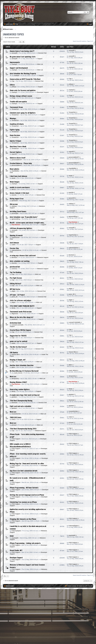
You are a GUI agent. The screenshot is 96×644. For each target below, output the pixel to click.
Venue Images (15, 182)
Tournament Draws (16, 107)
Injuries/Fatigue (15, 141)
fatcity (13, 308)
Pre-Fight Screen (16, 278)
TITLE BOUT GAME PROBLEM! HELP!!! (22, 306)
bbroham (14, 257)
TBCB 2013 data (16, 417)
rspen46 (14, 154)
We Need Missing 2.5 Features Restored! (24, 371)
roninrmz (14, 269)
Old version (14, 204)
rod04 (13, 245)
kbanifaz (14, 263)
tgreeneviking (16, 219)
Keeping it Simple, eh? (18, 360)
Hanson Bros (16, 354)
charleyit (14, 64)
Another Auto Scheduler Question (22, 365)
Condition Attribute (17, 124)
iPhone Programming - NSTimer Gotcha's (24, 488)
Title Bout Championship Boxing (21, 400)
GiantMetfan (15, 171)
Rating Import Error (17, 198)
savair (14, 178)
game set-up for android (18, 341)
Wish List (40, 64)
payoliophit (15, 538)
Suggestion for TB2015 (18, 336)
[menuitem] (15, 24)
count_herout (18, 373)
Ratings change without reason (21, 96)
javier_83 (15, 297)
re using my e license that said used (23, 255)
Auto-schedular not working (20, 261)
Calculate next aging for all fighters (23, 113)
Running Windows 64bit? (18, 382)
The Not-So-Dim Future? (18, 347)
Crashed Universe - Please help (21, 163)
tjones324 (15, 201)
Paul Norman (16, 225)
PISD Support (16, 439)
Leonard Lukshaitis (18, 325)
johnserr (14, 425)
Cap (13, 81)
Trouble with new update (18, 101)
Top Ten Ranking (16, 272)
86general (15, 314)
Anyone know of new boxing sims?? (22, 51)
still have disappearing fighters (21, 228)
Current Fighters (16, 152)
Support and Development (19, 68)
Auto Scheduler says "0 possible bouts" (24, 217)
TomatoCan (15, 109)
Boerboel (14, 403)
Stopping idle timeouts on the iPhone (23, 519)
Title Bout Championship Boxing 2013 (23, 429)
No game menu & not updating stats (23, 57)
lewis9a (14, 195)
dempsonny (15, 379)
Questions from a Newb (18, 146)
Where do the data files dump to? (22, 317)
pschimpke (15, 213)
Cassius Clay (14, 248)
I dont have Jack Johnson (18, 176)
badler (14, 343)
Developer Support (43, 92)
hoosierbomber (16, 414)
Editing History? (15, 283)
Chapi (13, 98)
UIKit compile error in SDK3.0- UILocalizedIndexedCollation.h (20, 445)
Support (40, 59)
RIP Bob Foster (15, 289)
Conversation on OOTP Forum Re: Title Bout (25, 79)
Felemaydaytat (16, 531)
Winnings (13, 118)
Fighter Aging (15, 130)
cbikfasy (14, 206)
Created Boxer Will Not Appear (20, 330)
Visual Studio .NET (16, 550)
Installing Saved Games (18, 211)
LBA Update (14, 352)
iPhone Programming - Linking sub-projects (25, 543)
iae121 (14, 189)
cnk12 (14, 419)
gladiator (14, 397)
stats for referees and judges (20, 300)
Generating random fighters (20, 389)
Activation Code (15, 323)
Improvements (15, 62)
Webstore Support (43, 257)
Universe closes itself (18, 158)
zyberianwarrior (16, 250)
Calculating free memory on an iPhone (23, 502)
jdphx (13, 367)
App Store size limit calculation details (24, 471)
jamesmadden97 (17, 160)
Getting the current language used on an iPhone (27, 495)
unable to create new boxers (20, 187)
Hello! (12, 536)
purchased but (15, 267)
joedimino (15, 319)
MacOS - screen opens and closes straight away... (27, 223)
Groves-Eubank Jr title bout (19, 193)
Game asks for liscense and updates (23, 90)
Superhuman (16, 237)
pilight (13, 291)
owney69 (14, 53)
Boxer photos (14, 169)
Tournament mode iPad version (21, 312)
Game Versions (15, 135)
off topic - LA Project (17, 295)
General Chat (42, 53)
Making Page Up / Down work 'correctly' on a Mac (27, 463)
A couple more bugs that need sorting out (25, 395)
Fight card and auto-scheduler (21, 406)
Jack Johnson (14, 243)
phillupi (14, 87)
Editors (12, 85)
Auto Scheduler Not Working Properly (23, 73)
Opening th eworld (16, 235)
